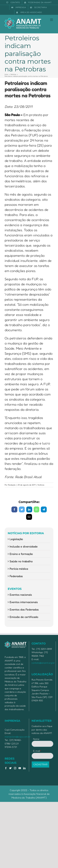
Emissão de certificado (24, 617)
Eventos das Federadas (24, 609)
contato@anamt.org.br (43, 663)
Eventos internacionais (24, 602)
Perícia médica (19, 569)
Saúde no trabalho (21, 561)
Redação (12, 485)
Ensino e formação (21, 554)
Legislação (16, 539)
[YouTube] (20, 768)
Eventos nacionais (21, 595)
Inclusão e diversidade (24, 546)
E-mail (37, 751)
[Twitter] (10, 768)
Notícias (41, 485)
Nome (36, 739)
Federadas (16, 576)
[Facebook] (6, 768)
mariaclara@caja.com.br (18, 737)
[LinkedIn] (24, 768)
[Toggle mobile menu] (52, 20)
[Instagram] (15, 768)
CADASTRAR (40, 765)
